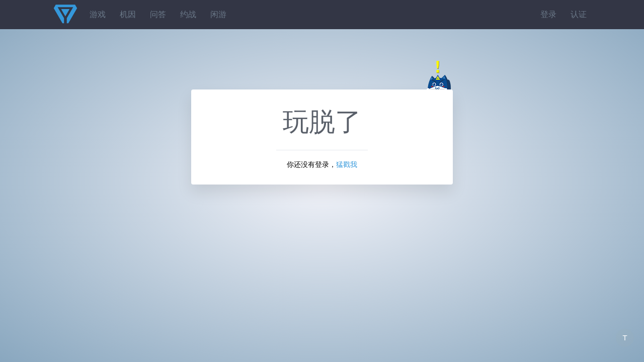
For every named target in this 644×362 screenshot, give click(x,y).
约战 (188, 14)
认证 (579, 14)
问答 (158, 14)
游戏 (98, 14)
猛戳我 (347, 164)
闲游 (218, 14)
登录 (548, 14)
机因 (128, 14)
